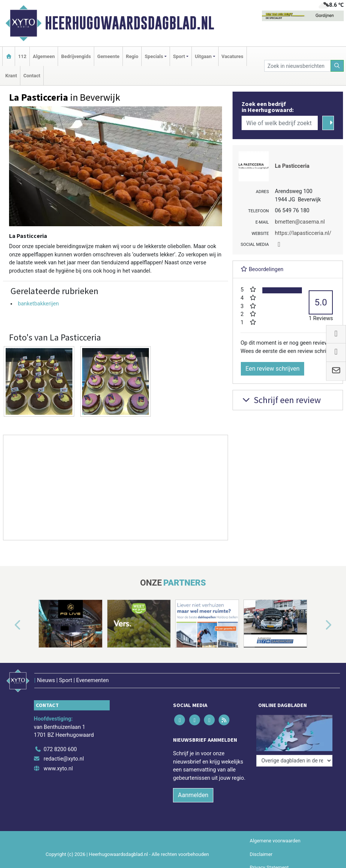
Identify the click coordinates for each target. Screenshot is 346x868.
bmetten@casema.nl (300, 222)
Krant (11, 76)
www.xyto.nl (58, 769)
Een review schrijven (273, 369)
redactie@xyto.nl (64, 759)
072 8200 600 (60, 749)
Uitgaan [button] (203, 56)
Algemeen (44, 56)
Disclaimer (261, 854)
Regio (132, 56)
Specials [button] (154, 56)
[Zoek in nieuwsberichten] (298, 66)
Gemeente (108, 56)
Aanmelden (193, 795)
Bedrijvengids (76, 56)
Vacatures (233, 56)
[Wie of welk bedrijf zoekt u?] (280, 123)
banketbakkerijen (38, 304)
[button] (9, 625)
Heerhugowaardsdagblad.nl (129, 23)
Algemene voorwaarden (275, 841)
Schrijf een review (281, 400)
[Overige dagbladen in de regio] (294, 761)
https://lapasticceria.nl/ (303, 233)
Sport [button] (179, 56)
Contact (32, 76)
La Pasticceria (292, 166)
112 (22, 56)
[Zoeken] (337, 66)
